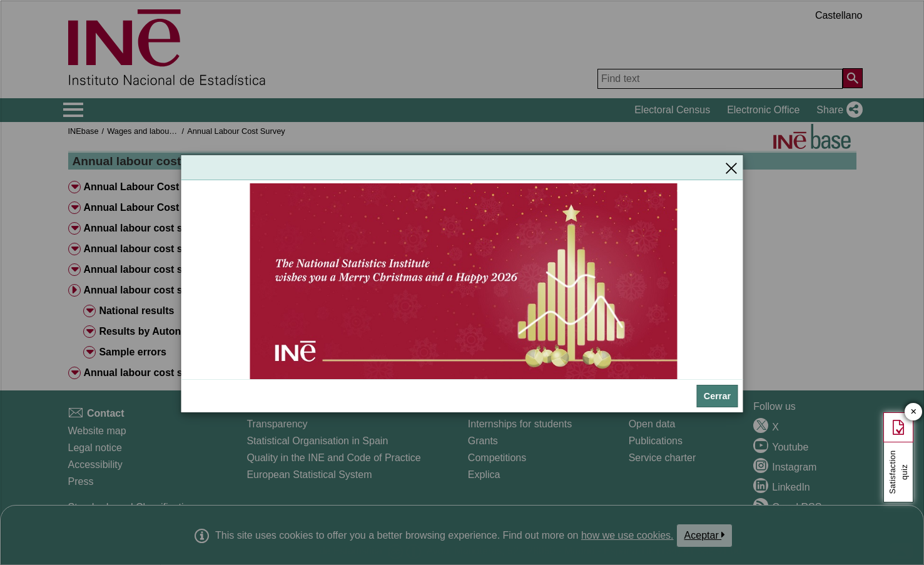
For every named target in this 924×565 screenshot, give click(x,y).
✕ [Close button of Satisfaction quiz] (914, 412)
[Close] (731, 168)
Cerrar (717, 396)
